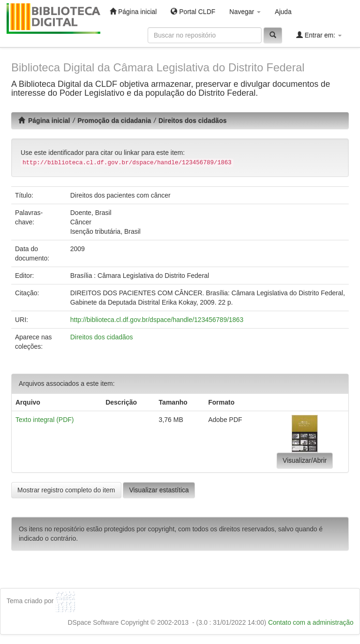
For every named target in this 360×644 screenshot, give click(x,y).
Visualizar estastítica (159, 490)
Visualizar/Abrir (305, 460)
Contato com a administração (311, 622)
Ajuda (283, 12)
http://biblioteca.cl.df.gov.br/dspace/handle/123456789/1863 (157, 320)
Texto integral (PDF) (45, 420)
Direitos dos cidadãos (192, 121)
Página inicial (133, 11)
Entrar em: (319, 35)
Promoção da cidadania (114, 121)
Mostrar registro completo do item (66, 490)
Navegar (245, 12)
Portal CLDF (193, 11)
